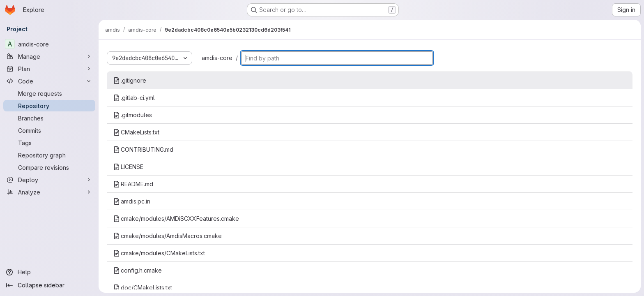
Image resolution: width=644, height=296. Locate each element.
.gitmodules (133, 115)
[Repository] (49, 106)
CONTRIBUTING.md (143, 149)
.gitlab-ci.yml (134, 98)
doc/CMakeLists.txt (143, 288)
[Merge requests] (49, 93)
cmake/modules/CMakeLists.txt (159, 253)
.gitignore (130, 80)
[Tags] (49, 143)
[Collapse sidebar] (49, 285)
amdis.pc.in (132, 201)
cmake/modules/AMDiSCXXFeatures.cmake (176, 219)
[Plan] (49, 69)
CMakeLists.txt (136, 132)
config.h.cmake (138, 270)
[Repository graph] (49, 155)
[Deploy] (49, 180)
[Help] (49, 272)
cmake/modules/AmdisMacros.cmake (168, 236)
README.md (133, 184)
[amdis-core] (49, 44)
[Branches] (49, 118)
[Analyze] (49, 192)
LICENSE (128, 167)
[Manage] (49, 56)
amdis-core (217, 58)
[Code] (49, 81)
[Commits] (49, 130)
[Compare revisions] (49, 167)
